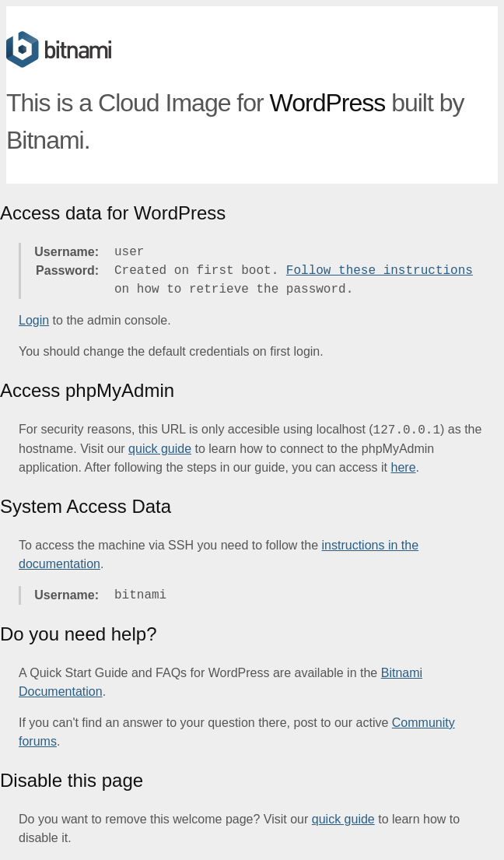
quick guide (160, 449)
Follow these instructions (380, 271)
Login (34, 320)
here (404, 467)
